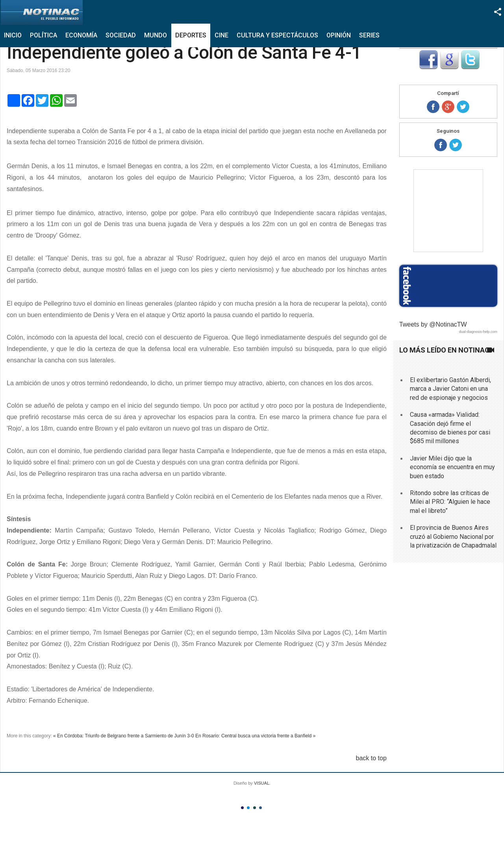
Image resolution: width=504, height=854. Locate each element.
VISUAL (262, 783)
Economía (81, 35)
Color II (248, 808)
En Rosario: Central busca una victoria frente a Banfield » (256, 736)
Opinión (339, 35)
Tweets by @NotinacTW (433, 324)
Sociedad (121, 35)
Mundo (156, 35)
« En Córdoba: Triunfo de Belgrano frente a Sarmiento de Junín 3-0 (124, 736)
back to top (371, 758)
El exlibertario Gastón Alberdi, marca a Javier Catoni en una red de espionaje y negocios (450, 389)
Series (369, 35)
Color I (242, 808)
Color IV (260, 808)
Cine (221, 35)
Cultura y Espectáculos (277, 35)
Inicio (13, 35)
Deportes (191, 35)
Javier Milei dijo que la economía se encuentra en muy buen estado (452, 467)
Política (44, 35)
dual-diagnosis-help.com (478, 332)
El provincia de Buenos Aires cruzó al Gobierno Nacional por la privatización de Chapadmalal (453, 537)
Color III (255, 808)
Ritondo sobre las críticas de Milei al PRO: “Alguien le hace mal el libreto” (450, 502)
